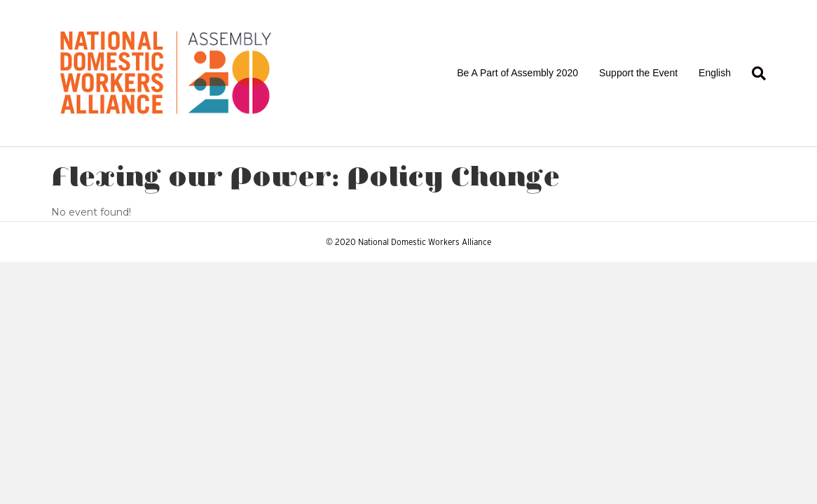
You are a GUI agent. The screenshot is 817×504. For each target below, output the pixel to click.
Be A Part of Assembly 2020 (517, 73)
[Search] (754, 73)
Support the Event (638, 73)
